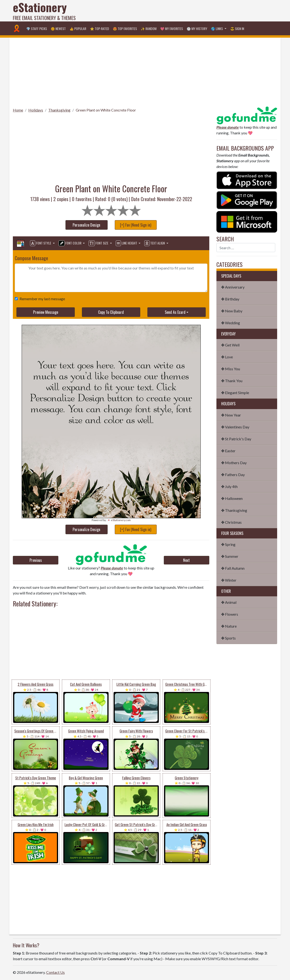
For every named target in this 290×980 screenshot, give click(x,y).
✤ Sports (228, 638)
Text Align (155, 243)
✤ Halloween (232, 498)
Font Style (41, 243)
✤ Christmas (231, 522)
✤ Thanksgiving (234, 510)
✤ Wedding (231, 323)
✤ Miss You (231, 369)
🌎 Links (217, 28)
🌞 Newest (58, 28)
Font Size (99, 243)
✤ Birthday (230, 299)
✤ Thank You (232, 381)
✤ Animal (229, 602)
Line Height (127, 243)
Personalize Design (86, 225)
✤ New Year (231, 415)
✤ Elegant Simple (235, 393)
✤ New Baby (232, 311)
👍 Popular (78, 28)
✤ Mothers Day (234, 463)
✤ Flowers (230, 614)
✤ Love (227, 357)
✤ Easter (228, 451)
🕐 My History (197, 28)
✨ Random (149, 28)
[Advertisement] (190, 11)
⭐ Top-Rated (100, 28)
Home (18, 110)
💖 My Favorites (172, 28)
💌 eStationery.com (119, 520)
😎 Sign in (237, 28)
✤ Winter (229, 580)
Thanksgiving (59, 110)
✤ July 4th (229, 486)
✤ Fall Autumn (233, 568)
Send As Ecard (175, 312)
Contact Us (55, 972)
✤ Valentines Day (235, 427)
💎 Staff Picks (37, 28)
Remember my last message (41, 299)
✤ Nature (229, 626)
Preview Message (46, 312)
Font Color (70, 243)
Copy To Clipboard (111, 312)
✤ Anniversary (233, 287)
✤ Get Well (230, 345)
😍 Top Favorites (125, 28)
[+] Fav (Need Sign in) (136, 225)
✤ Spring (228, 544)
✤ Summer (230, 556)
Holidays (36, 110)
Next (186, 560)
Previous (36, 560)
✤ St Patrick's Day (236, 439)
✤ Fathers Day (233, 475)
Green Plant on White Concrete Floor (106, 110)
